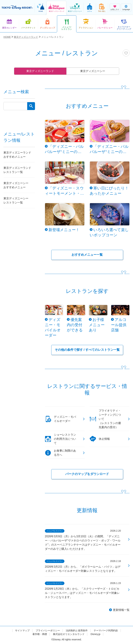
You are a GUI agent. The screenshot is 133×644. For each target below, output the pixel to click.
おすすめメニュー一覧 (87, 255)
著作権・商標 (40, 634)
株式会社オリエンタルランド (69, 634)
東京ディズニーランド (40, 71)
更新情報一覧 (121, 610)
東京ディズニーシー (93, 71)
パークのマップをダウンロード (87, 474)
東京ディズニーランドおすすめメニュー (17, 155)
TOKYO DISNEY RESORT (17, 8)
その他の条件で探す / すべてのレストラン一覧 (87, 350)
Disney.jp (96, 634)
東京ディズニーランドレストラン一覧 (17, 170)
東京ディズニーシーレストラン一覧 (16, 200)
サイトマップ (22, 630)
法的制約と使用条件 (77, 630)
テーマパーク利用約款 (106, 630)
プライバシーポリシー (48, 630)
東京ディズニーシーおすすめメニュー (16, 185)
